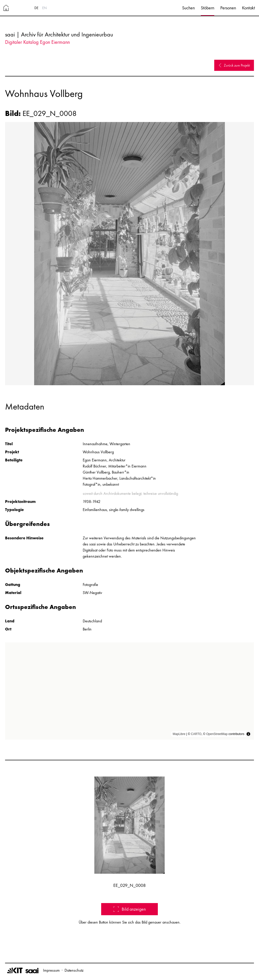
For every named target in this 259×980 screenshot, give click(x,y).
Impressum (51, 970)
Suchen (188, 8)
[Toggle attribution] (248, 734)
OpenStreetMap (217, 734)
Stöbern (208, 8)
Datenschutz (74, 970)
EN (45, 8)
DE (36, 8)
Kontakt (249, 8)
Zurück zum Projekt (234, 65)
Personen (228, 8)
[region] (129, 691)
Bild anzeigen (130, 909)
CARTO (196, 734)
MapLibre (179, 734)
